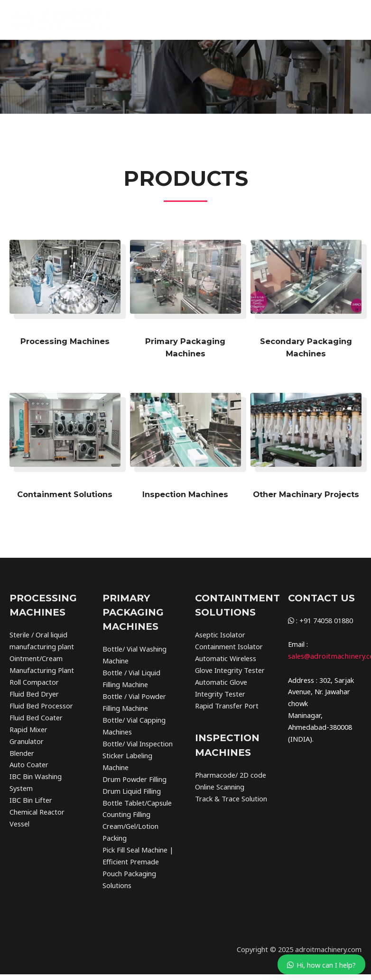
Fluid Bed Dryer (34, 693)
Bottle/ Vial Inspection (138, 743)
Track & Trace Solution (231, 798)
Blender (22, 752)
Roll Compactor (34, 681)
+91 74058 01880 (326, 620)
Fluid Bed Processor (41, 705)
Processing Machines (65, 341)
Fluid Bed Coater (36, 717)
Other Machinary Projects (306, 494)
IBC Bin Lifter (31, 799)
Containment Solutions (65, 494)
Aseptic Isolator (220, 635)
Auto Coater (29, 764)
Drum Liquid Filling (132, 789)
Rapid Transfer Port (227, 705)
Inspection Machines (185, 494)
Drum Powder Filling (134, 778)
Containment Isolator (229, 646)
